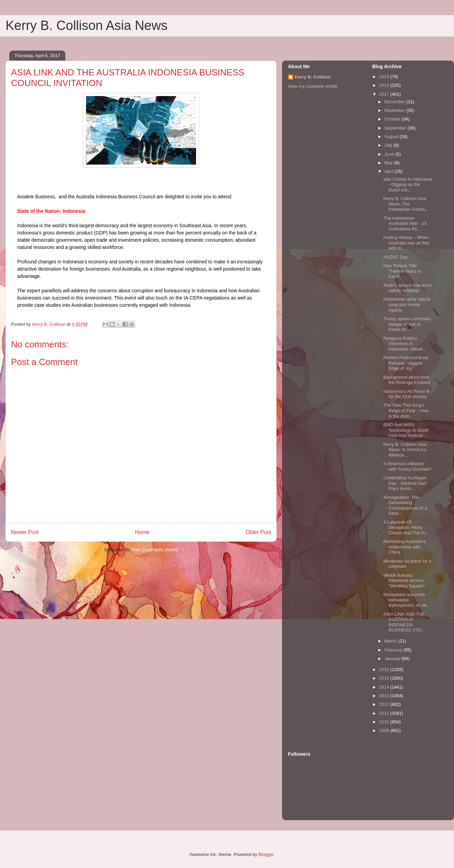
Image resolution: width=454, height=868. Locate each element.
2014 (385, 687)
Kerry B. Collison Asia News (87, 25)
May (389, 163)
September (396, 128)
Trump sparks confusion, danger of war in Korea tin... (408, 324)
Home (142, 532)
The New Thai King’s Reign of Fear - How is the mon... (406, 410)
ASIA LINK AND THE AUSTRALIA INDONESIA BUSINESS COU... (404, 622)
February (394, 650)
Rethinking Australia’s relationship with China (404, 547)
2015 (385, 678)
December (396, 102)
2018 (385, 85)
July (389, 145)
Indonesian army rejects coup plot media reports (407, 304)
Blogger (266, 854)
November (396, 110)
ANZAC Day (395, 257)
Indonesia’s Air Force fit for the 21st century (406, 394)
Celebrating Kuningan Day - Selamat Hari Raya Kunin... (405, 483)
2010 (385, 722)
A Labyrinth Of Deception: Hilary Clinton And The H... (406, 527)
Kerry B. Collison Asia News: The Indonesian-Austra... (406, 204)
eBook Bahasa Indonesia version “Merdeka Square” (404, 581)
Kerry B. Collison (313, 77)
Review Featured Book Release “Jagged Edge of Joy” (406, 363)
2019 (385, 77)
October (393, 119)
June (390, 154)
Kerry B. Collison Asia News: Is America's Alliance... (405, 450)
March (391, 641)
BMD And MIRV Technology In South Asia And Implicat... (406, 430)
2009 (385, 730)
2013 (385, 696)
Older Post (258, 532)
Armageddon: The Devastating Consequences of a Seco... (405, 505)
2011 (385, 713)
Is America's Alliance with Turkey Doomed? (407, 466)
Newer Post (25, 532)
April (390, 171)
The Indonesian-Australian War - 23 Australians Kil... (405, 223)
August (392, 137)
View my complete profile (313, 86)
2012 (385, 704)
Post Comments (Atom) (155, 550)
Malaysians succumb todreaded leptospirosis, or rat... (407, 600)
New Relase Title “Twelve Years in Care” (402, 271)
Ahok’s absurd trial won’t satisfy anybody (407, 288)
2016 (385, 670)
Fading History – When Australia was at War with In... (406, 243)
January (393, 658)
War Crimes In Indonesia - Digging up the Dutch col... (408, 185)
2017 (385, 94)
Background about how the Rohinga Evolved (406, 380)
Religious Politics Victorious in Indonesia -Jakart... (405, 344)
